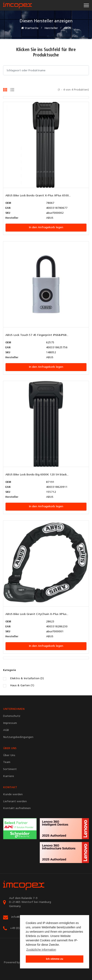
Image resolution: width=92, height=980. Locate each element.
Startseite (30, 28)
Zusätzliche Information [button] (41, 950)
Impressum (10, 723)
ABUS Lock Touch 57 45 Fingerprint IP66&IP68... (37, 335)
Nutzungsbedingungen (18, 737)
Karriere (9, 776)
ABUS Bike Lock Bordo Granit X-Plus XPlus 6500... (38, 196)
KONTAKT (10, 787)
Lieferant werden (15, 802)
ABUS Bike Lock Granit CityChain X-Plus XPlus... (37, 614)
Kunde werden (13, 794)
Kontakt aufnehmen (17, 808)
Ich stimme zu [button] (54, 959)
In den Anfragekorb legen (46, 227)
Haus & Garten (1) (22, 686)
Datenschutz (12, 716)
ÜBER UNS (10, 748)
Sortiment (10, 769)
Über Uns (9, 755)
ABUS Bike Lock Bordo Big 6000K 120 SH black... (37, 475)
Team (7, 762)
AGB (6, 730)
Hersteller (51, 28)
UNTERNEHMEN (14, 709)
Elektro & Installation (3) (27, 679)
